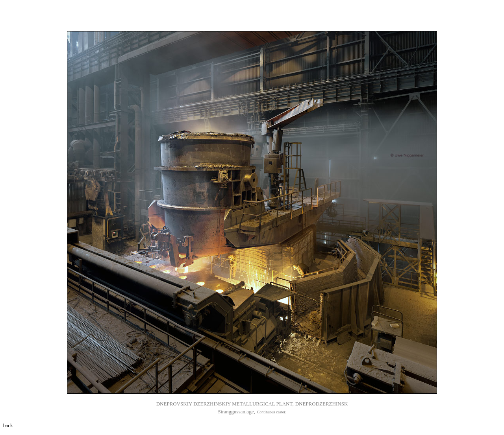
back (8, 425)
